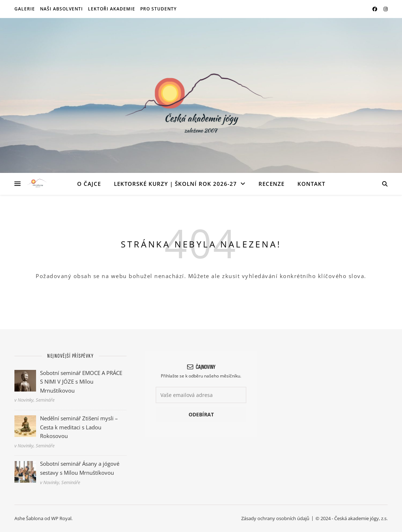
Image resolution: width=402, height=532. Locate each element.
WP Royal (61, 518)
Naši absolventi (61, 9)
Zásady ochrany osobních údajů (275, 518)
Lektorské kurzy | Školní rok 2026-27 (175, 184)
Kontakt (311, 184)
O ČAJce (89, 184)
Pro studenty (158, 9)
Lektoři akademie (112, 9)
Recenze (271, 184)
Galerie (25, 9)
